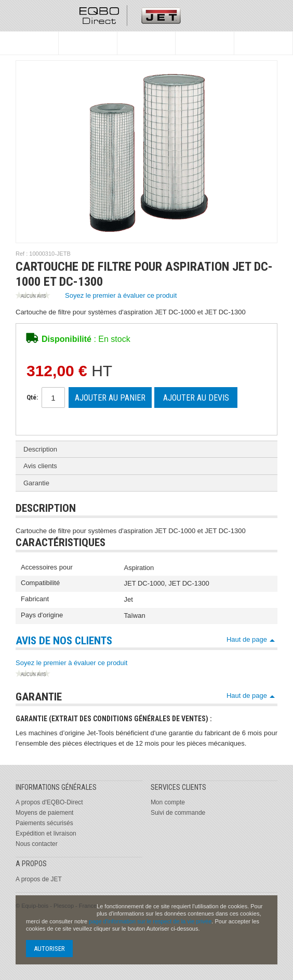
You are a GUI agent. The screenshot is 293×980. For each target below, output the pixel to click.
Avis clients (40, 466)
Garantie (36, 483)
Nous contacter (37, 844)
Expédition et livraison (46, 833)
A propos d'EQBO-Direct (49, 802)
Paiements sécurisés (44, 823)
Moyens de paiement (44, 813)
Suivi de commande (178, 813)
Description (40, 449)
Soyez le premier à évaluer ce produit (96, 296)
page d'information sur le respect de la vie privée (150, 921)
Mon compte (168, 802)
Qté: (32, 397)
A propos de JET (39, 879)
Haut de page (247, 639)
